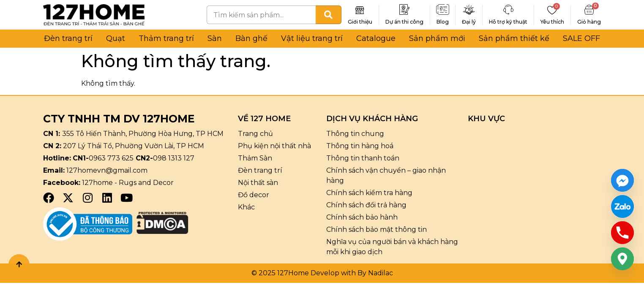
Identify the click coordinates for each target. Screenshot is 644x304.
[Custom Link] (622, 206)
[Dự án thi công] (404, 10)
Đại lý (469, 22)
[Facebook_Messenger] (622, 180)
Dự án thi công (404, 22)
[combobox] (261, 15)
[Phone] (622, 233)
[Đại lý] (469, 10)
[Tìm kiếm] (329, 15)
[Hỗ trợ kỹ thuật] (508, 10)
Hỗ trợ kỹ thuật (508, 22)
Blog (443, 22)
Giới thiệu (360, 22)
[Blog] (443, 10)
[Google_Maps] (622, 259)
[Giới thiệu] (360, 10)
